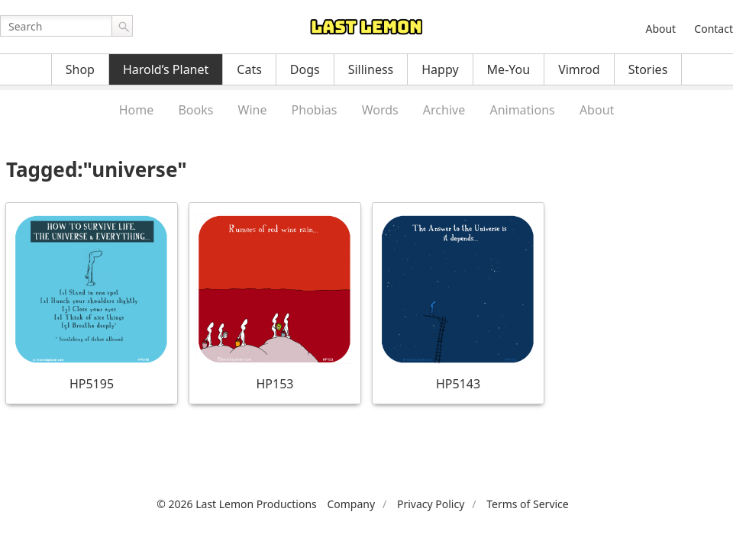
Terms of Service (528, 504)
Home (137, 110)
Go (122, 26)
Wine (253, 110)
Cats (249, 69)
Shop (80, 69)
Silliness (371, 69)
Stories (648, 69)
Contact (714, 29)
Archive (444, 110)
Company (351, 504)
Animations (522, 110)
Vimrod (579, 69)
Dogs (305, 69)
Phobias (315, 110)
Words (380, 110)
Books (195, 110)
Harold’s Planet (166, 69)
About (660, 29)
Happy (440, 69)
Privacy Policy (431, 504)
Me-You (509, 69)
